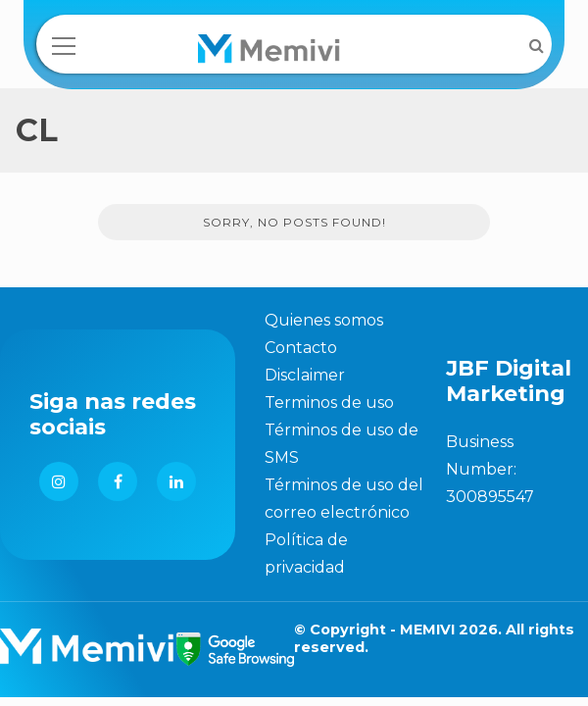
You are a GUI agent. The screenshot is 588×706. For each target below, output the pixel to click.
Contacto (301, 348)
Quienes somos (324, 320)
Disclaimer (305, 375)
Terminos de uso (329, 403)
